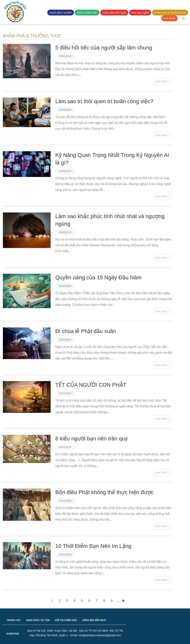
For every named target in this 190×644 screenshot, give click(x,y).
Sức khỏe (170, 18)
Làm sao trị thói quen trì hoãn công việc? (104, 101)
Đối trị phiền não (87, 13)
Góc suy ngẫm (140, 13)
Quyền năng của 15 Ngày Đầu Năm (98, 277)
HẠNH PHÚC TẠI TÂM (38, 620)
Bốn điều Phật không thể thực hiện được (104, 492)
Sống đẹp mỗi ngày (114, 13)
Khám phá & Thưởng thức (170, 13)
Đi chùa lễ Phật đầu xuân (86, 331)
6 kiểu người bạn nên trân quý (92, 439)
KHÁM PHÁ (13, 634)
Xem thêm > (162, 82)
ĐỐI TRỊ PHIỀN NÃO (66, 620)
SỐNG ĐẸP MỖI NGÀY (94, 620)
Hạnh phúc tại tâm (61, 13)
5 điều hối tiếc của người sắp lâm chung (104, 48)
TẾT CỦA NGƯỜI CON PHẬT (91, 385)
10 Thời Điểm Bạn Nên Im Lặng (93, 546)
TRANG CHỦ (14, 620)
